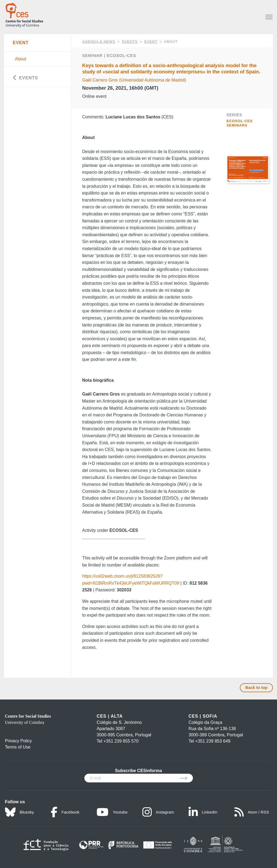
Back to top (256, 687)
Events (130, 42)
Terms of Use (18, 747)
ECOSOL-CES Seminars (240, 123)
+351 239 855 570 (121, 741)
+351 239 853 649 (213, 741)
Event (151, 42)
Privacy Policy (18, 741)
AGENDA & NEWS (99, 42)
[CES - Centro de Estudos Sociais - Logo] (24, 14)
